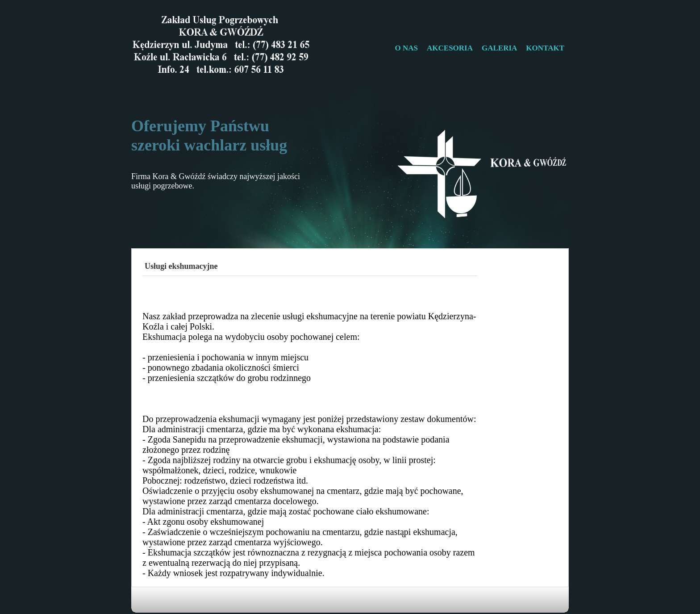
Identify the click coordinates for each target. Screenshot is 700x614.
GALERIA (499, 48)
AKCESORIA (450, 48)
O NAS (406, 48)
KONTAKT (545, 48)
